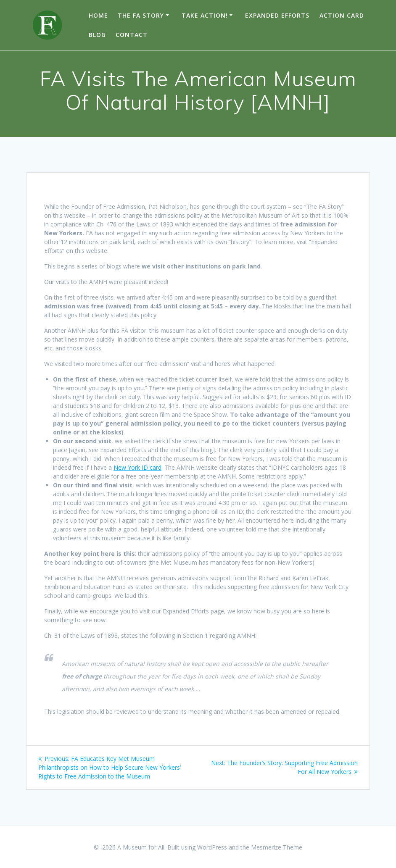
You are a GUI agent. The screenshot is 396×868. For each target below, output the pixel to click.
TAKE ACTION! (205, 15)
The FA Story (141, 15)
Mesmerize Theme (277, 847)
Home (98, 15)
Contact (132, 35)
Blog (97, 35)
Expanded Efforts (277, 15)
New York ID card (137, 467)
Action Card (342, 15)
